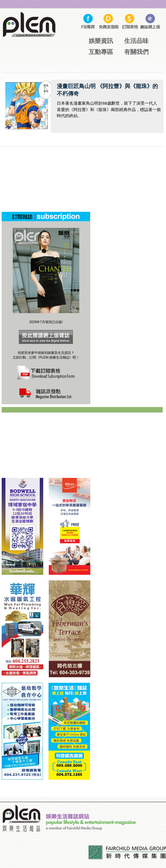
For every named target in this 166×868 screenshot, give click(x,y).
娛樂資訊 (101, 41)
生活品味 (136, 41)
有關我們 (136, 52)
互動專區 (101, 52)
